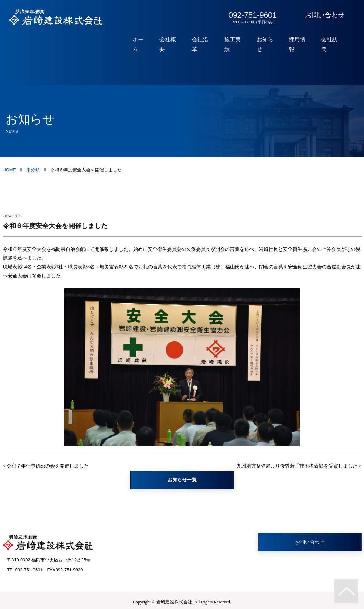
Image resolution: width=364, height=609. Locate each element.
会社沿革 (208, 45)
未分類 (33, 170)
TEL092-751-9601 (25, 570)
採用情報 (300, 45)
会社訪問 (331, 45)
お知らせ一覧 (182, 480)
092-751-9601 (251, 18)
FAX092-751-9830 (65, 570)
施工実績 (239, 45)
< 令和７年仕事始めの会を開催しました (46, 466)
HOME (9, 170)
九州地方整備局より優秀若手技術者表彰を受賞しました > (299, 466)
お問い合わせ (325, 15)
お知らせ (269, 45)
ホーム (149, 45)
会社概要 (177, 45)
